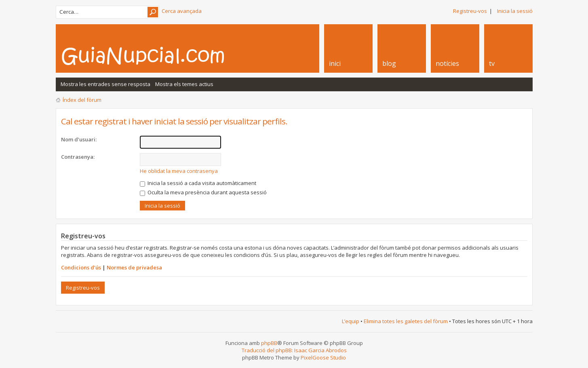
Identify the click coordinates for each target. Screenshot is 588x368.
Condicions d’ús (81, 267)
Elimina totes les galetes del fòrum (406, 321)
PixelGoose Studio (323, 357)
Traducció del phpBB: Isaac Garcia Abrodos (294, 350)
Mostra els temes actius (184, 84)
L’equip (351, 321)
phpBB (269, 343)
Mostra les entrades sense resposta (105, 84)
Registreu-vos (470, 11)
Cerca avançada (182, 11)
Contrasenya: (78, 157)
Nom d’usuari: (79, 139)
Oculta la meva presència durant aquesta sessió (203, 192)
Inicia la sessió (515, 11)
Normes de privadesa (134, 267)
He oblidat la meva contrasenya (179, 171)
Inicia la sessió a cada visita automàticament (198, 183)
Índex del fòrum (82, 100)
